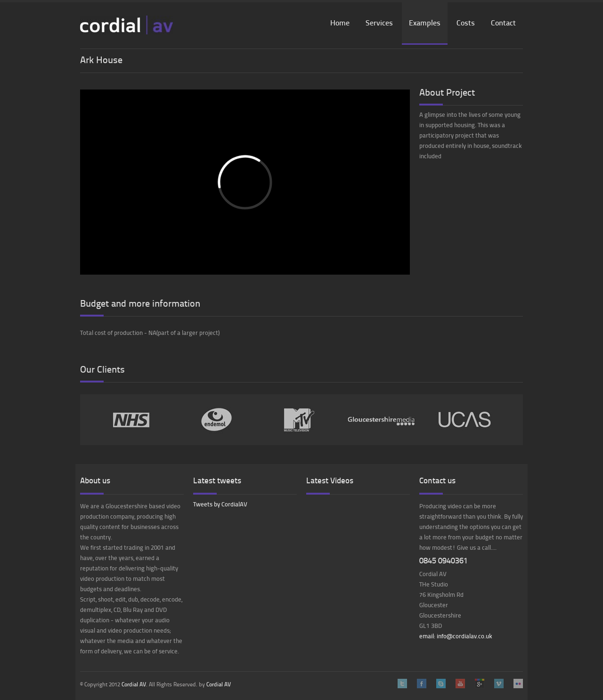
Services (379, 24)
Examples (425, 24)
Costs (466, 24)
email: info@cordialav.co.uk (456, 637)
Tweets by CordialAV (220, 505)
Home (340, 24)
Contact (503, 24)
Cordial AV (134, 685)
